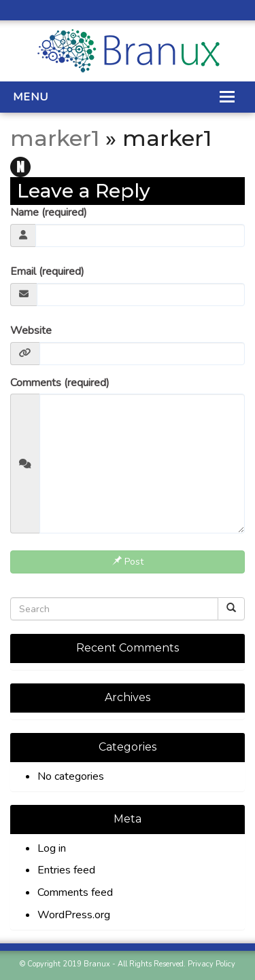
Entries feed (66, 870)
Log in (52, 848)
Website (31, 331)
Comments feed (75, 892)
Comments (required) (60, 383)
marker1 (55, 138)
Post (128, 562)
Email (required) (47, 271)
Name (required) (49, 212)
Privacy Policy (211, 964)
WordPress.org (74, 915)
